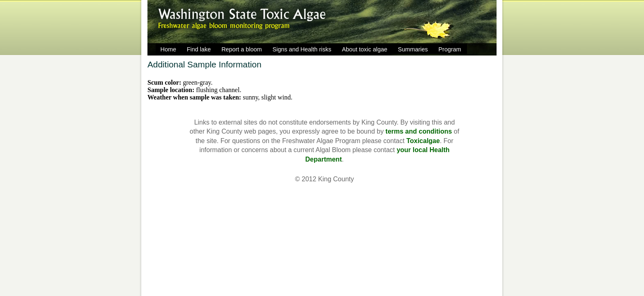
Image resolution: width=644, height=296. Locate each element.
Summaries (413, 49)
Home (168, 49)
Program (450, 49)
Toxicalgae (423, 141)
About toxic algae (365, 49)
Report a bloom (241, 49)
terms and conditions (419, 131)
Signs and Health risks (302, 49)
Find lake (199, 49)
